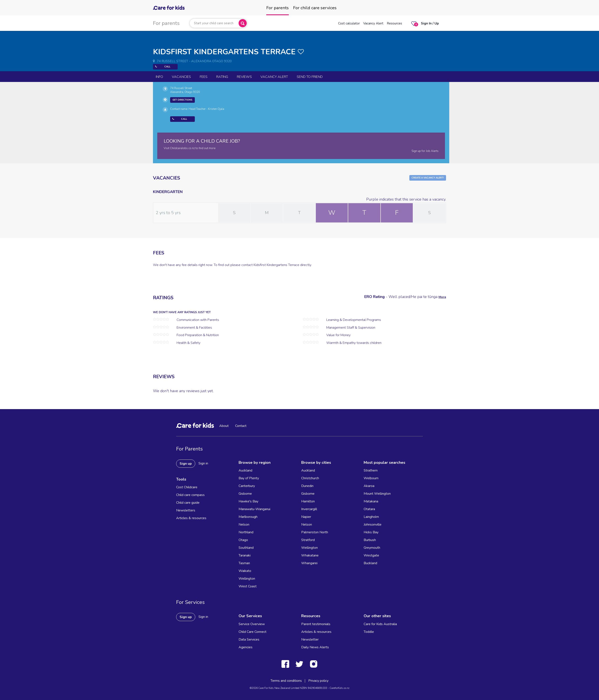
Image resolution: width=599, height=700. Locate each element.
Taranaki (245, 555)
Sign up (186, 464)
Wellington (247, 579)
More (442, 297)
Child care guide (188, 503)
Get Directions (182, 100)
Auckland (245, 470)
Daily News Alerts (315, 647)
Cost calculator (349, 23)
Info (159, 77)
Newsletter (310, 640)
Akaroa (369, 486)
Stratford (308, 540)
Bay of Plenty (249, 478)
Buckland (370, 563)
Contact (241, 426)
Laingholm (371, 517)
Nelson (244, 525)
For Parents (189, 449)
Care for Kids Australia (380, 624)
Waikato (245, 571)
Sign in (203, 463)
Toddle (369, 632)
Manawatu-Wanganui (254, 509)
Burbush (370, 540)
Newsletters (186, 510)
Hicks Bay (371, 532)
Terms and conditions (286, 681)
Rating (222, 77)
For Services (190, 602)
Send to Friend (310, 77)
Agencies (246, 647)
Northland (246, 532)
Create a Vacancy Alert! (428, 178)
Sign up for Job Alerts (425, 151)
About (224, 426)
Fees (204, 77)
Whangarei (309, 563)
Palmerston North (315, 532)
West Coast (248, 586)
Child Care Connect (253, 632)
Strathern (371, 470)
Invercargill (309, 509)
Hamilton (308, 501)
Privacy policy (318, 681)
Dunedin (307, 486)
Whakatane (310, 555)
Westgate (371, 555)
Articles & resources (191, 518)
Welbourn (371, 478)
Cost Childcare (187, 487)
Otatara (369, 509)
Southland (246, 548)
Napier (306, 517)
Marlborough (248, 517)
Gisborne (245, 494)
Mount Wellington (377, 494)
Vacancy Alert (373, 23)
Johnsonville (373, 525)
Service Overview (252, 624)
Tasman (244, 563)
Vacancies (181, 77)
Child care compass (190, 495)
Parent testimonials (316, 624)
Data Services (249, 640)
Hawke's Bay (248, 501)
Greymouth (372, 548)
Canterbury (247, 486)
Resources (394, 23)
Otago (243, 540)
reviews (244, 77)
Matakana (371, 501)
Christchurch (310, 478)
